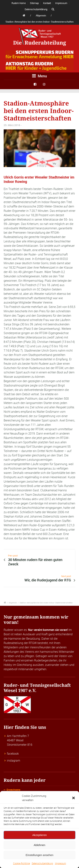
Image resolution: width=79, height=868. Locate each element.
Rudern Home (19, 3)
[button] (74, 798)
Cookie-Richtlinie (22, 863)
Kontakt (47, 3)
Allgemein (41, 15)
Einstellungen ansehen (40, 855)
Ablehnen (39, 845)
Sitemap (34, 3)
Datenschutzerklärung (42, 863)
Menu (39, 76)
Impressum (60, 863)
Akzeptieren (39, 835)
